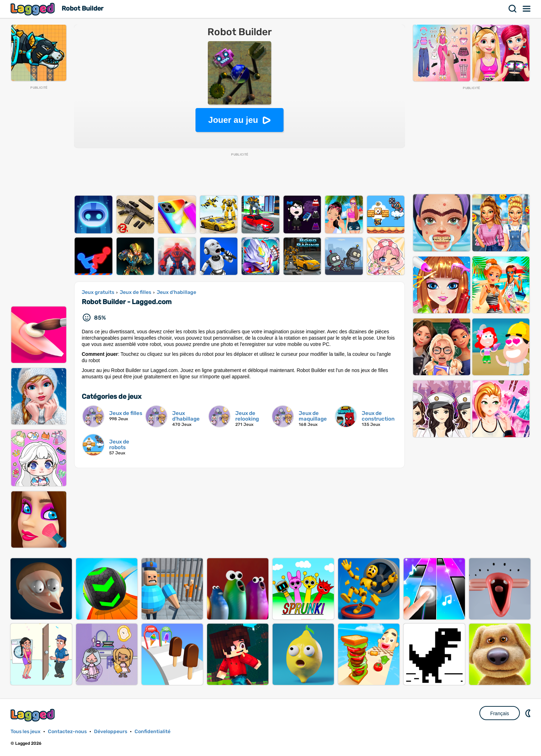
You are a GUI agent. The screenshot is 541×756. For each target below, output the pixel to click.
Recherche (513, 9)
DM (529, 713)
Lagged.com (33, 715)
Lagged (33, 9)
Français (500, 713)
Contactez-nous (67, 732)
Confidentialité (153, 732)
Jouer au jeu (233, 120)
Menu (527, 9)
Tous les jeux (26, 732)
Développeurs (111, 732)
